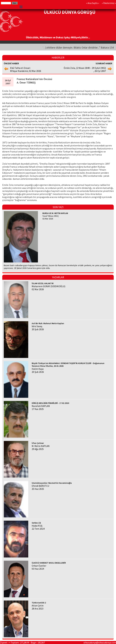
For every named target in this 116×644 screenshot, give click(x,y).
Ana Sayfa (93, 3)
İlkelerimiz (109, 3)
